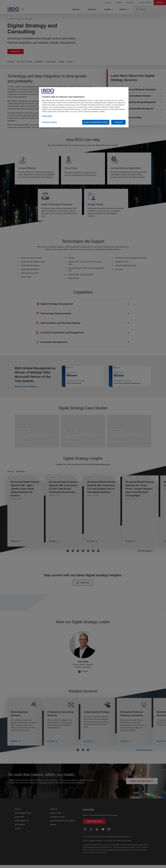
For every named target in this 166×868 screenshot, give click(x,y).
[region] (84, 107)
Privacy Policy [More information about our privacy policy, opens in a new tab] (47, 116)
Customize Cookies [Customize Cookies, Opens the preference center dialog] (49, 122)
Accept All (118, 122)
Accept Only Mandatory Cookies (96, 122)
